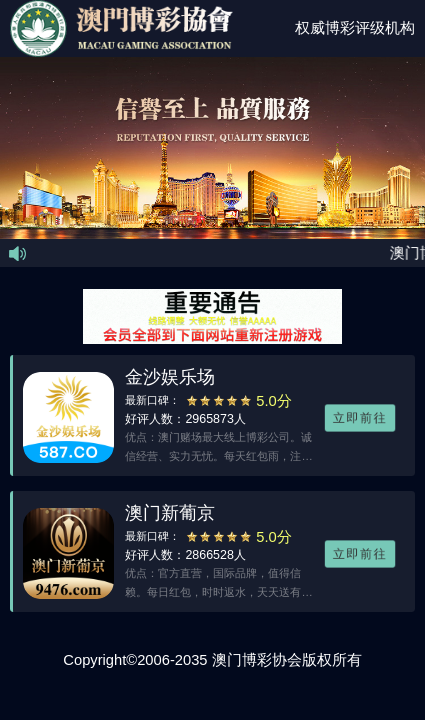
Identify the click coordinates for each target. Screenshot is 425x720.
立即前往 (360, 418)
